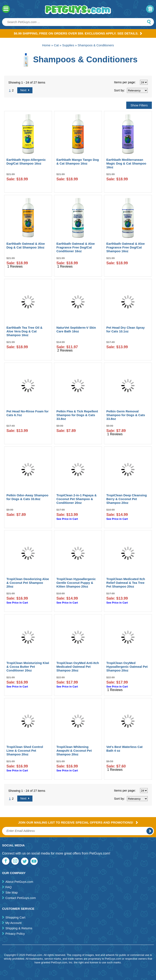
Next (25, 90)
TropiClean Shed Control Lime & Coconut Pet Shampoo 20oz (25, 751)
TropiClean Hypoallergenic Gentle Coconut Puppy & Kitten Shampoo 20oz (76, 583)
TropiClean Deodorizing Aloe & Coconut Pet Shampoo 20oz (28, 583)
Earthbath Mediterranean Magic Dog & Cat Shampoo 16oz (126, 163)
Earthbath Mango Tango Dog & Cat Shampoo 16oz (78, 162)
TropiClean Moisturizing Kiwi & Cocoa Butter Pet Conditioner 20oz (28, 667)
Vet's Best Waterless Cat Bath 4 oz (124, 749)
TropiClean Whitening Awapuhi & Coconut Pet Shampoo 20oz (74, 751)
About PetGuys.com (19, 882)
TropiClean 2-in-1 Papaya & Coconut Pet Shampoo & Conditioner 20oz (76, 499)
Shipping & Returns (19, 928)
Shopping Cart (15, 917)
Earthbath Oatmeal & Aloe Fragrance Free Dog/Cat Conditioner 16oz (76, 247)
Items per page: (125, 82)
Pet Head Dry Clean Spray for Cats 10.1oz (125, 329)
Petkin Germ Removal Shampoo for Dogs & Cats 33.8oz (126, 415)
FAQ (9, 887)
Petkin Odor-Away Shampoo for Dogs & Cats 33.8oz (27, 497)
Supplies (68, 45)
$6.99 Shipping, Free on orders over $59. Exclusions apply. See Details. (78, 33)
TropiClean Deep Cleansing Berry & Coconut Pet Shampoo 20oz (126, 499)
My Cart (150, 9)
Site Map (12, 892)
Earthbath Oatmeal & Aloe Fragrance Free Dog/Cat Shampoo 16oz (125, 247)
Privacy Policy (15, 934)
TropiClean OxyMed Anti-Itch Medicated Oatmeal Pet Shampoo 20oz (78, 667)
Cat (56, 45)
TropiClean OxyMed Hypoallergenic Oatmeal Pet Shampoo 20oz (127, 667)
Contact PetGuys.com (21, 898)
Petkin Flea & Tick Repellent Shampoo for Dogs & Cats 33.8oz (77, 415)
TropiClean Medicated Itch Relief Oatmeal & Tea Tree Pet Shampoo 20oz (126, 583)
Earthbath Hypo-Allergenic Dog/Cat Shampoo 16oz (26, 162)
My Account (14, 923)
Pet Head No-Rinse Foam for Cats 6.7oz (28, 413)
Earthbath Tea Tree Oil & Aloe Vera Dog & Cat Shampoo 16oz (24, 331)
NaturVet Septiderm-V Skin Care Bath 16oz (76, 329)
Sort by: (119, 90)
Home (46, 45)
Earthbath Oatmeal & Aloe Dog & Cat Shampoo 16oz (26, 245)
